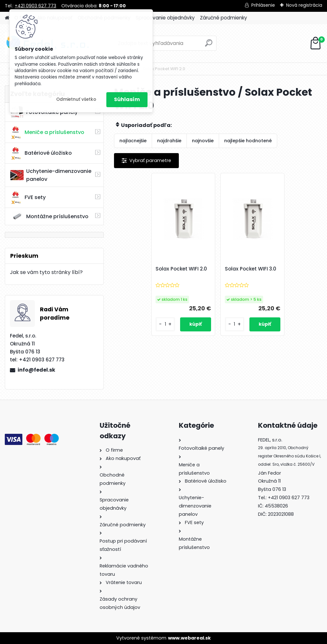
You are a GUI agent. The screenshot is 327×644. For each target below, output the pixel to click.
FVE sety (28, 197)
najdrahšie (169, 141)
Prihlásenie (263, 5)
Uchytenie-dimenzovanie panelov (51, 175)
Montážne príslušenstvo (49, 216)
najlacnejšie (133, 141)
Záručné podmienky (224, 18)
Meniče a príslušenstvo (47, 132)
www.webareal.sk (189, 638)
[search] (209, 45)
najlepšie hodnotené (248, 141)
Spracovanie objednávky (165, 18)
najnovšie (203, 141)
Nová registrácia (304, 5)
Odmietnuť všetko (76, 99)
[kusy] (165, 324)
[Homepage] (7, 18)
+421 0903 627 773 (35, 6)
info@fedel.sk (36, 370)
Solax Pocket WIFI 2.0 (181, 269)
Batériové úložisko (41, 153)
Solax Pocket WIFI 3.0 (251, 269)
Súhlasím (127, 99)
